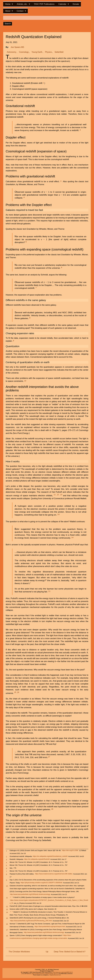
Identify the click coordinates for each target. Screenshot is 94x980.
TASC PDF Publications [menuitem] (44, 4)
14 (58, 514)
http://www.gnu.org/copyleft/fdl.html (62, 972)
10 (25, 381)
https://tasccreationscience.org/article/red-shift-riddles (54, 874)
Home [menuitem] (8, 5)
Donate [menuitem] (76, 4)
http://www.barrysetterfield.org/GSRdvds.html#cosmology (30, 894)
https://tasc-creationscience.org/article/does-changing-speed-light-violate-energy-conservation (41, 937)
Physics (48, 52)
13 (61, 495)
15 (15, 692)
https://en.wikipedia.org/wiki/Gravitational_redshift (50, 856)
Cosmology (24, 52)
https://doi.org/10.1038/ (70, 850)
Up (47, 952)
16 (18, 692)
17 (49, 757)
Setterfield (59, 52)
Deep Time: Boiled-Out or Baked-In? (70, 952)
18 (52, 809)
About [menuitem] (8, 12)
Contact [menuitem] (21, 12)
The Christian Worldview (19, 952)
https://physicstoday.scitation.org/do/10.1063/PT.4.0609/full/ (41, 883)
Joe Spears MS (17, 47)
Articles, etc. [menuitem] (23, 5)
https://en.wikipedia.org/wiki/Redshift (37, 859)
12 (58, 495)
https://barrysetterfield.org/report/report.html (50, 927)
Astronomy (12, 52)
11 (55, 495)
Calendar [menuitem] (63, 5)
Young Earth (37, 52)
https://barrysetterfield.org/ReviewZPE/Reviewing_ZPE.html (31, 921)
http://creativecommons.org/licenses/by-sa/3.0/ (45, 974)
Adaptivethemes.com (55, 975)
